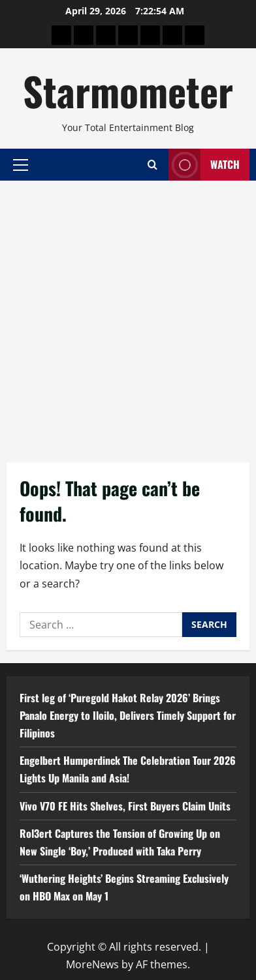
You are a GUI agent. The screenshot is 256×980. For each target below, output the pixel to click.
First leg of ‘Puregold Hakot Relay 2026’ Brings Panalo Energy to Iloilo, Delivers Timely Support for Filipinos (128, 715)
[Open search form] (152, 165)
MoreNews (92, 964)
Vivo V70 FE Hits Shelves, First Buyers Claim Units (125, 806)
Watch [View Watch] (204, 165)
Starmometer (128, 90)
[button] (21, 164)
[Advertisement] (128, 315)
